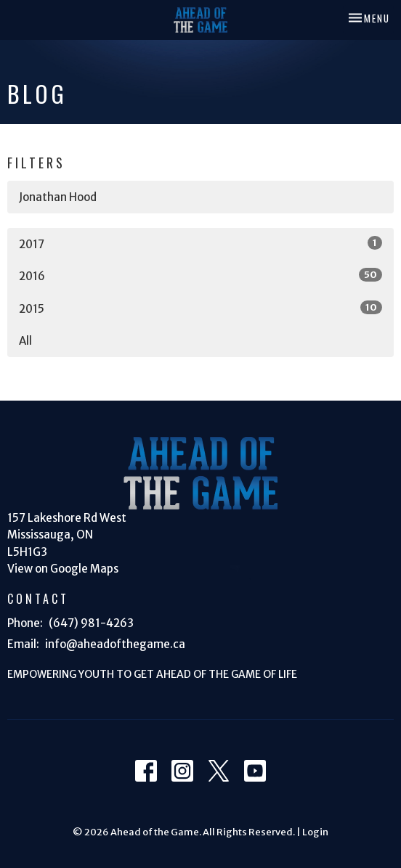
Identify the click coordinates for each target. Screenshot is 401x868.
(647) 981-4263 (91, 623)
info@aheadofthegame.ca (115, 644)
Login (315, 832)
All (25, 341)
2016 (200, 275)
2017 (200, 243)
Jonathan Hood (58, 197)
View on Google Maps (63, 569)
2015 (200, 308)
